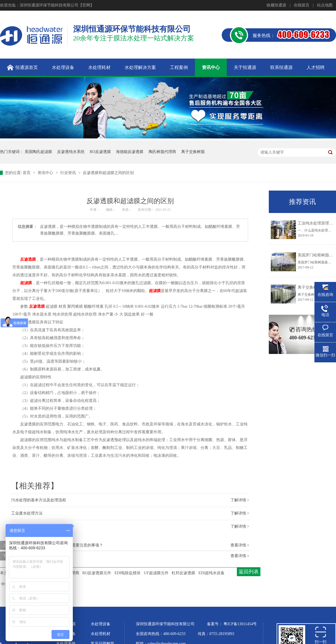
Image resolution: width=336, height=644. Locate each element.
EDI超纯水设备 (212, 573)
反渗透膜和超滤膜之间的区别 (108, 173)
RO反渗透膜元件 (97, 573)
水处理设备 (101, 624)
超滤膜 (26, 283)
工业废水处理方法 (27, 513)
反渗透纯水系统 (71, 152)
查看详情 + (240, 545)
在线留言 (302, 5)
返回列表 (249, 572)
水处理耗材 (101, 634)
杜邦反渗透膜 (183, 573)
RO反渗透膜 (100, 152)
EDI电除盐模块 (128, 573)
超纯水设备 (66, 634)
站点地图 (325, 5)
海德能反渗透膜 (130, 152)
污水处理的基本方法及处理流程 (39, 500)
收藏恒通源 (276, 5)
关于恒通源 (66, 624)
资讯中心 (46, 173)
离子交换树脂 (193, 152)
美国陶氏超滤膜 (38, 152)
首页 (27, 173)
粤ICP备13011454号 (240, 624)
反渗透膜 (28, 259)
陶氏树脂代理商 (162, 152)
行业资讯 (69, 173)
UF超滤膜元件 (156, 573)
